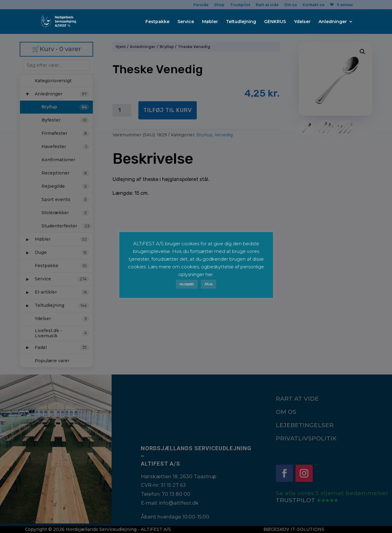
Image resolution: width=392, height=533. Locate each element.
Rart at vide (267, 5)
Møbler (210, 22)
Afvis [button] (208, 284)
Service (186, 22)
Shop (219, 5)
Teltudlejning (241, 22)
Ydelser (302, 22)
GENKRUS (275, 22)
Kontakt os (313, 5)
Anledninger (333, 22)
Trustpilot (240, 5)
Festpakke (157, 22)
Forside (201, 5)
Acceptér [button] (187, 284)
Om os (291, 5)
